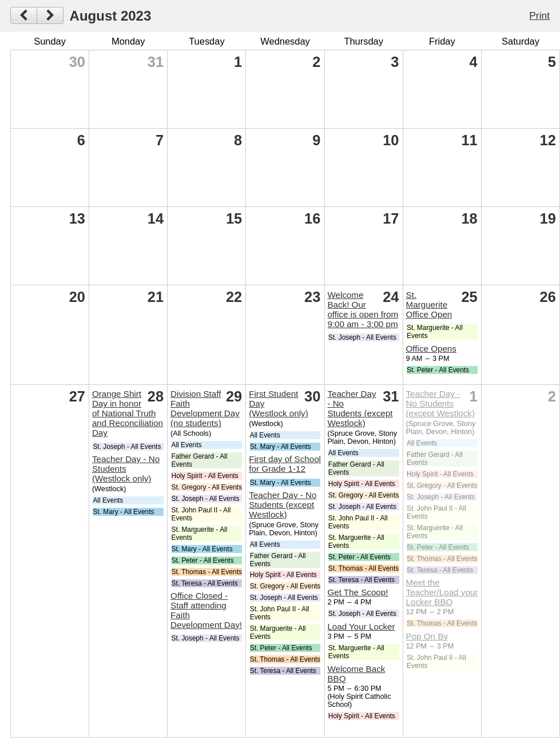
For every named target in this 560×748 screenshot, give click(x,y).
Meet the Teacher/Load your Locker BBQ (442, 592)
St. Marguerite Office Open (429, 305)
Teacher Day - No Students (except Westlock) (283, 505)
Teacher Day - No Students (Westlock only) (126, 469)
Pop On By (427, 636)
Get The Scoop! (358, 592)
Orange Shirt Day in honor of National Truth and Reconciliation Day (128, 413)
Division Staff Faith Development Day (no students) (205, 408)
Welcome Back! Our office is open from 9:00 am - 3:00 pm (363, 309)
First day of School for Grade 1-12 (285, 464)
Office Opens (431, 349)
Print (539, 15)
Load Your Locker (361, 626)
